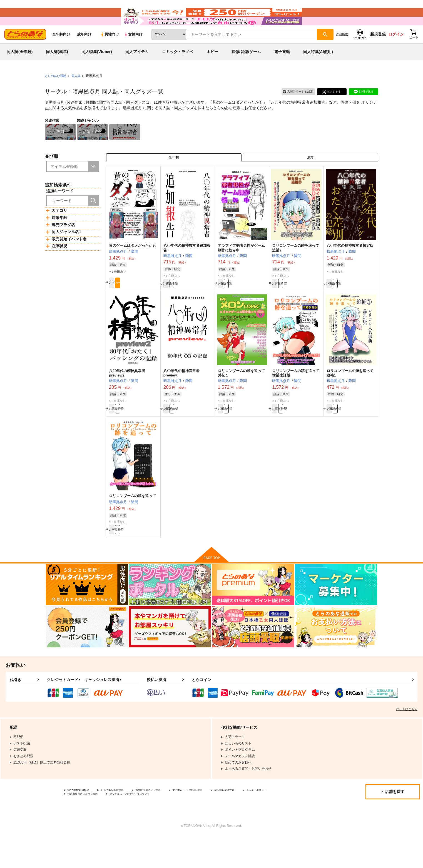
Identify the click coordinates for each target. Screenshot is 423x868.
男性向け (110, 50)
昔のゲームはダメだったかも (238, 118)
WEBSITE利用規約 (82, 821)
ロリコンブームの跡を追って (132, 523)
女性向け (133, 50)
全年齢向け (61, 50)
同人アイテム (137, 68)
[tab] (311, 176)
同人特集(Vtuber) (97, 68)
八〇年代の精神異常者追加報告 (298, 118)
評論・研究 (350, 118)
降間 (90, 118)
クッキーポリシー (81, 825)
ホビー (212, 68)
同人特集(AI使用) (318, 68)
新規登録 (378, 50)
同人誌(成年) (57, 68)
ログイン (396, 50)
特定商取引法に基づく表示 (126, 825)
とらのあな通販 (56, 92)
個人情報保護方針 (260, 821)
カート (146, 306)
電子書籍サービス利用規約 (215, 821)
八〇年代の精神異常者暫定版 (350, 267)
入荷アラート (294, 107)
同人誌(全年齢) (20, 68)
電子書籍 (282, 68)
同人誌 (78, 92)
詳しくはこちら (407, 739)
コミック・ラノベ (178, 68)
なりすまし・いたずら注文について (185, 825)
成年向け (84, 50)
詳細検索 (342, 50)
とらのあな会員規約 (123, 821)
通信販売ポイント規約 (166, 821)
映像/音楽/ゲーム (246, 68)
